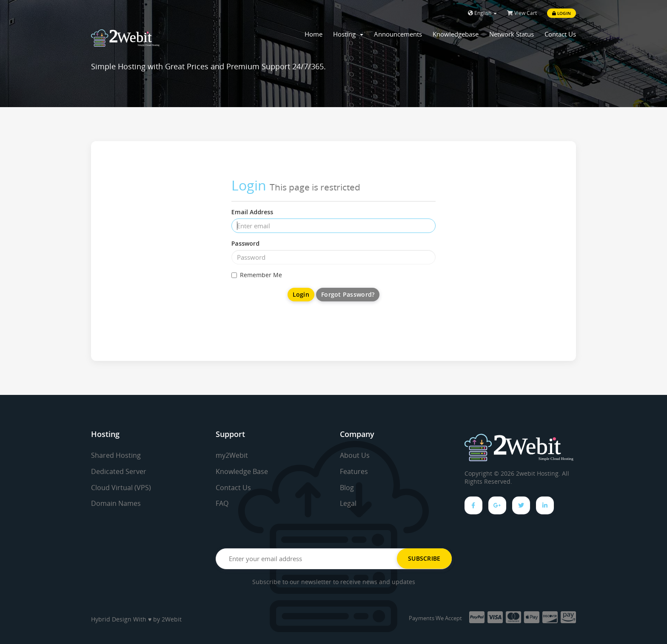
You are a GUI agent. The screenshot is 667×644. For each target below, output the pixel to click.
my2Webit (232, 455)
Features (354, 471)
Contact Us (560, 34)
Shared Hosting (116, 455)
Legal (348, 503)
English (482, 13)
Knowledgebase (456, 34)
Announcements (398, 34)
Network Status (512, 34)
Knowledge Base (242, 471)
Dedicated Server (119, 471)
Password (245, 243)
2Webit (172, 619)
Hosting (348, 34)
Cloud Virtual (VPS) (121, 488)
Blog (347, 488)
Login (562, 13)
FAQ (222, 503)
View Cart (522, 13)
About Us (355, 455)
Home (314, 34)
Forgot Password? (348, 294)
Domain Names (116, 503)
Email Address (252, 212)
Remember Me (257, 275)
